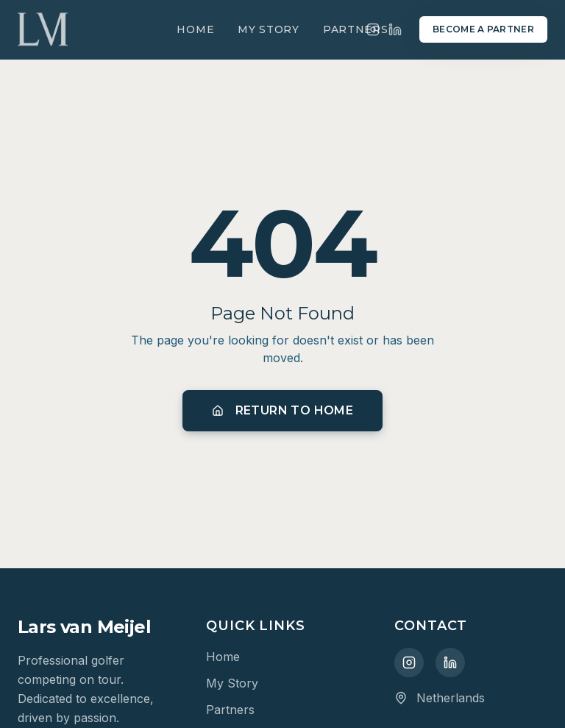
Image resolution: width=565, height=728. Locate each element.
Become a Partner (483, 29)
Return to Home (283, 410)
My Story (269, 29)
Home (195, 29)
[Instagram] (409, 662)
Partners (356, 29)
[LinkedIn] (395, 29)
